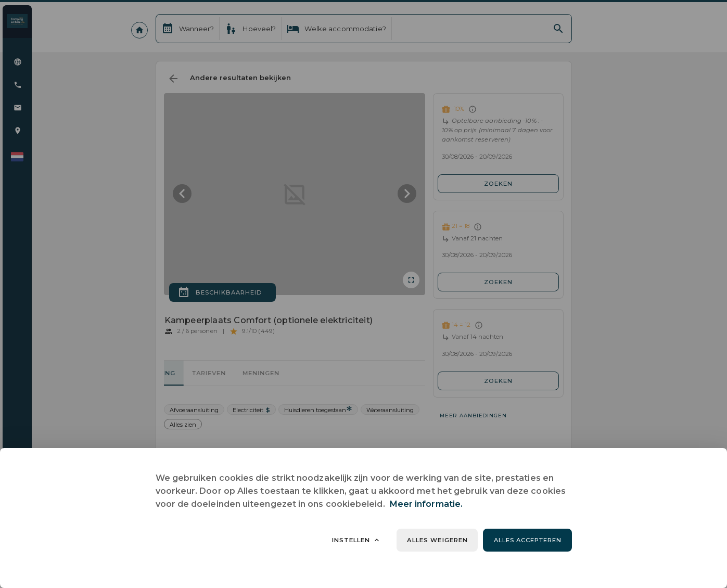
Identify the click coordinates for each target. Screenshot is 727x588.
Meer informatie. (426, 504)
